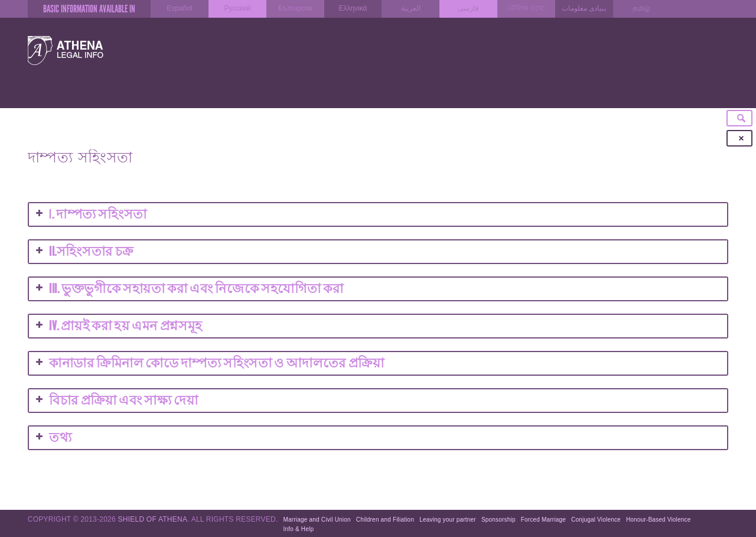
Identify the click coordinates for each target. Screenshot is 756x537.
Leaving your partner (448, 520)
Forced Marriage (543, 520)
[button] (378, 252)
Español (179, 8)
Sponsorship (498, 520)
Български (295, 8)
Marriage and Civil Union (317, 520)
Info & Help (299, 529)
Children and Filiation (385, 520)
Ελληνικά (353, 8)
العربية (411, 8)
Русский (238, 8)
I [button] (90, 214)
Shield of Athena (153, 519)
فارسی (468, 8)
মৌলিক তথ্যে (526, 8)
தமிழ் (641, 8)
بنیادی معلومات (584, 8)
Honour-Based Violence (659, 520)
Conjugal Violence (596, 520)
